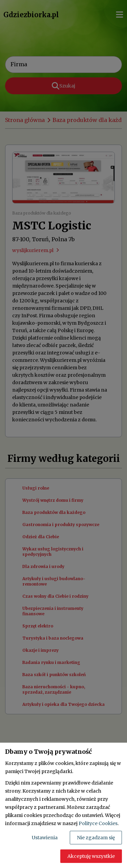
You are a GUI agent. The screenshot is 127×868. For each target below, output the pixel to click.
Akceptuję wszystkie (91, 856)
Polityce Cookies (98, 823)
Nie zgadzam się (96, 838)
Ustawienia (45, 838)
